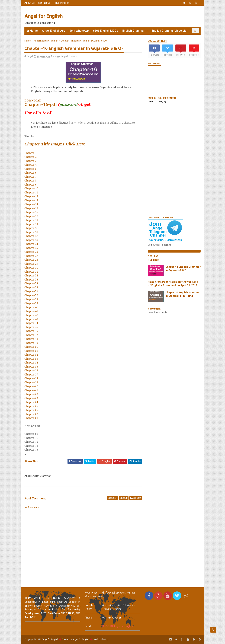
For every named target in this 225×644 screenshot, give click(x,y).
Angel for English (44, 16)
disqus (122, 498)
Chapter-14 (31, 204)
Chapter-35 (31, 287)
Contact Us (44, 3)
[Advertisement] (136, 16)
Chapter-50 (31, 347)
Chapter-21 (31, 232)
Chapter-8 (31, 181)
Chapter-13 (31, 200)
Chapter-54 (31, 363)
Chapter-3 (31, 161)
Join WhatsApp (79, 31)
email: (88, 626)
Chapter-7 (31, 177)
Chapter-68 (31, 418)
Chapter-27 (31, 256)
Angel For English (81, 639)
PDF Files (153, 260)
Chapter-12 (31, 196)
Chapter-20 (31, 228)
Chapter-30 (31, 268)
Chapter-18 (31, 220)
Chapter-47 (31, 335)
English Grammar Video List (169, 31)
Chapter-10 (31, 189)
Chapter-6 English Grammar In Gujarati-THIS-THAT (183, 294)
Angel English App (54, 31)
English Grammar (134, 31)
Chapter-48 (31, 339)
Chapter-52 (31, 355)
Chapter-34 (31, 283)
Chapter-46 (31, 331)
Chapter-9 (31, 184)
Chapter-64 (31, 402)
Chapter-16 (31, 212)
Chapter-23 (31, 240)
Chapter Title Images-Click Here (55, 144)
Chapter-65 (31, 406)
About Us (30, 3)
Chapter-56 (31, 371)
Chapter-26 (31, 252)
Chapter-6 (31, 173)
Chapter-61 (31, 390)
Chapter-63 (31, 398)
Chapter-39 (31, 303)
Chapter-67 (31, 414)
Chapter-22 (31, 236)
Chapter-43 (31, 319)
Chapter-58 (31, 378)
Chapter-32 (31, 276)
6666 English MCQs (106, 31)
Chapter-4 (31, 165)
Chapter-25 (31, 248)
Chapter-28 (31, 260)
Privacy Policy (62, 3)
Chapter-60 (31, 386)
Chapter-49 (31, 343)
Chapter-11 (31, 192)
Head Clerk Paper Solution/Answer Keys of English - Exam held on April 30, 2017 (173, 283)
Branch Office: (89, 607)
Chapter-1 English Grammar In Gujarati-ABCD (183, 268)
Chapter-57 (31, 374)
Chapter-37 (31, 295)
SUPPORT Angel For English (118, 626)
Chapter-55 (31, 366)
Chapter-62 (31, 394)
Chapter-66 (31, 410)
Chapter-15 (31, 208)
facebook (134, 498)
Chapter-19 (31, 224)
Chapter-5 (31, 169)
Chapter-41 (31, 311)
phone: (89, 618)
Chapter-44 (31, 323)
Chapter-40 (31, 307)
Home (34, 31)
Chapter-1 (31, 153)
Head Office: (91, 593)
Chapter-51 (31, 351)
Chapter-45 (31, 327)
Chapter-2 (31, 157)
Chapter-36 (31, 291)
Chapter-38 (31, 299)
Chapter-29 (31, 264)
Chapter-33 (31, 279)
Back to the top (101, 639)
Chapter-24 (31, 244)
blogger (110, 498)
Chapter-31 (31, 272)
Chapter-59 (31, 382)
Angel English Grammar (46, 41)
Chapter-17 (31, 216)
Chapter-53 (31, 359)
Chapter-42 (31, 315)
